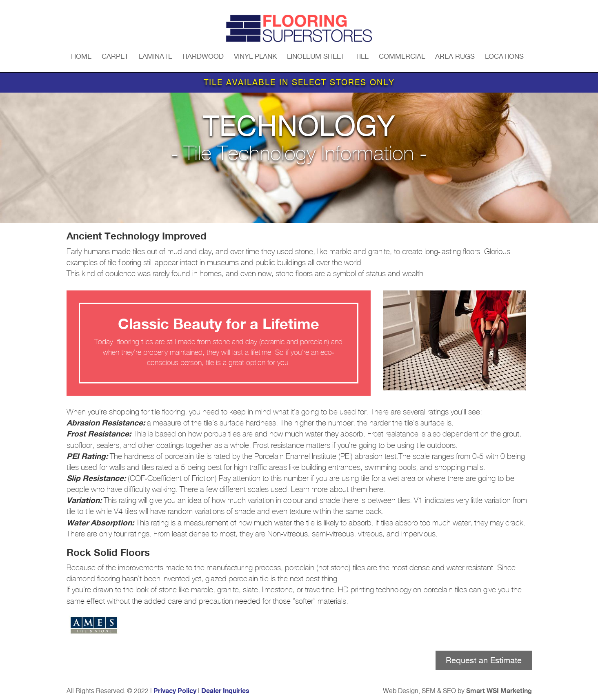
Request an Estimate (484, 660)
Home (81, 56)
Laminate (156, 56)
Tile (362, 56)
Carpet (115, 56)
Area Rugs (455, 56)
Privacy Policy (175, 691)
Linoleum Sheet (316, 56)
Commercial (402, 56)
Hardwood (203, 56)
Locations (504, 56)
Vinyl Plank (255, 56)
